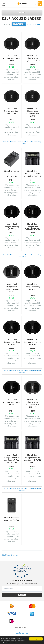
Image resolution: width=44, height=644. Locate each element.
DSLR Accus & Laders (10, 555)
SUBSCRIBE (22, 595)
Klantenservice (22, 633)
